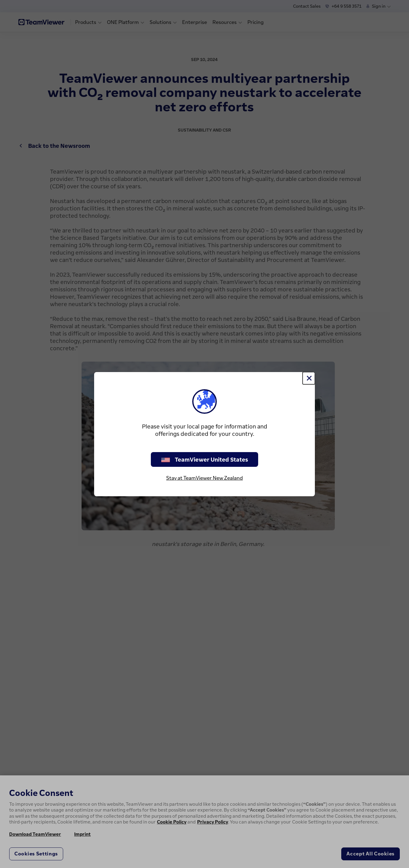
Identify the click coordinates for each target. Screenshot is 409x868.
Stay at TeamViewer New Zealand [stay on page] (204, 478)
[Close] (309, 378)
